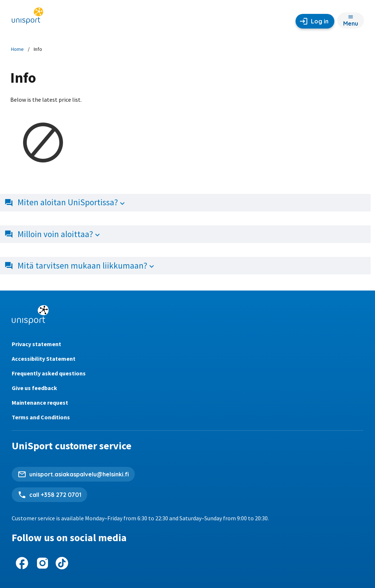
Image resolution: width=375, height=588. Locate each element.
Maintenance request (40, 402)
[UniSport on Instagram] (42, 563)
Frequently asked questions (49, 373)
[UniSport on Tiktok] (62, 563)
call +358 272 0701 (55, 495)
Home (17, 49)
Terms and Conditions (41, 417)
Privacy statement (36, 344)
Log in (320, 21)
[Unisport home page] (27, 18)
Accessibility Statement (44, 359)
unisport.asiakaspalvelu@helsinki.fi (79, 474)
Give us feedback (34, 388)
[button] (187, 203)
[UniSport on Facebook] (22, 563)
